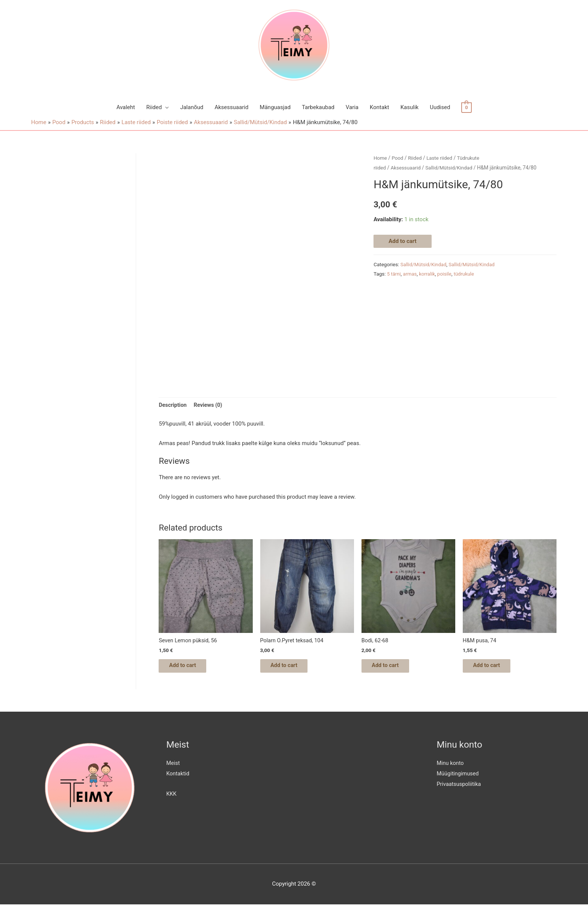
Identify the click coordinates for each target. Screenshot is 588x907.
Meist (173, 766)
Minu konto (451, 766)
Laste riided (441, 158)
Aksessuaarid (231, 107)
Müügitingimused (459, 776)
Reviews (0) (209, 405)
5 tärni (394, 274)
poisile (446, 274)
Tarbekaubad (318, 107)
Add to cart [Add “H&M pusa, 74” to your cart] (492, 667)
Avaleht (126, 107)
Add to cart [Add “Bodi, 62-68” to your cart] (391, 667)
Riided (154, 107)
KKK (172, 796)
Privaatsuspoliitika (460, 786)
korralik (428, 274)
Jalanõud (192, 107)
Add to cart (403, 241)
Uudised (440, 107)
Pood (398, 158)
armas (411, 274)
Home (380, 158)
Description (173, 405)
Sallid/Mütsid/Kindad (451, 168)
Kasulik (409, 107)
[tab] (173, 406)
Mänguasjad (275, 107)
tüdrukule (466, 274)
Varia (352, 107)
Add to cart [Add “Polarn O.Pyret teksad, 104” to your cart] (289, 667)
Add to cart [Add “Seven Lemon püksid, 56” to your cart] (188, 667)
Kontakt (379, 107)
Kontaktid (178, 776)
